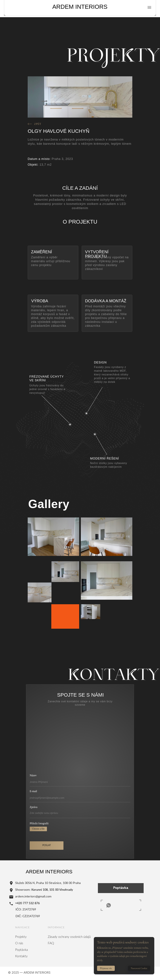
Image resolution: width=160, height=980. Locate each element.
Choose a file (38, 829)
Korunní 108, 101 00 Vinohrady (52, 890)
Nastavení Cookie (139, 968)
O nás (19, 943)
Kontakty (21, 956)
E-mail (33, 791)
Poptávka (22, 950)
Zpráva (34, 807)
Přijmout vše (106, 968)
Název (33, 775)
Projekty (21, 937)
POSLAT (47, 845)
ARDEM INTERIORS (80, 7)
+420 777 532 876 (27, 903)
